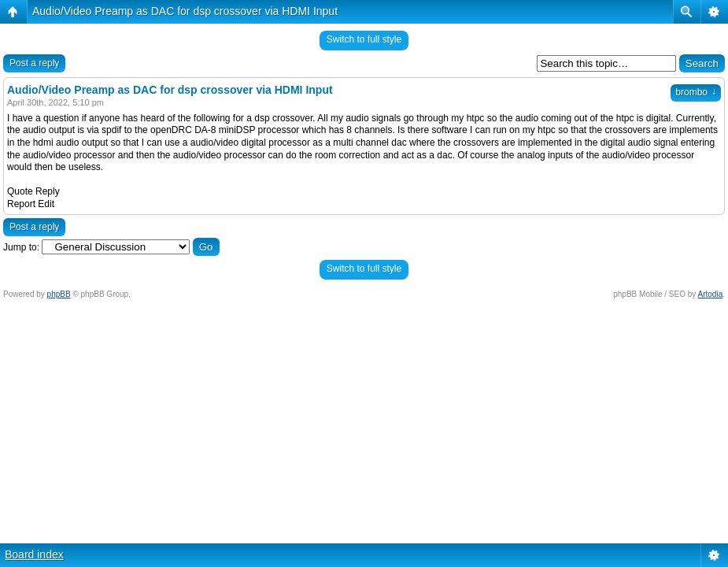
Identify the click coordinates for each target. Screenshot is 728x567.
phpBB (59, 294)
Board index (34, 554)
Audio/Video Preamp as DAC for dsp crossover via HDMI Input (185, 11)
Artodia (711, 294)
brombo (696, 92)
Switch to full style (364, 39)
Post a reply (34, 63)
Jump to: (21, 247)
